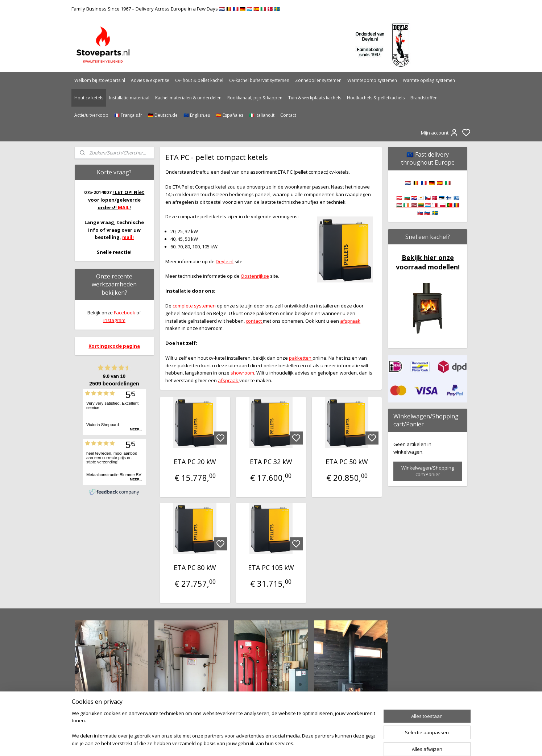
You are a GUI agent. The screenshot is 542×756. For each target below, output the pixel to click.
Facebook (125, 313)
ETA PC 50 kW (347, 462)
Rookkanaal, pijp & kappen (255, 98)
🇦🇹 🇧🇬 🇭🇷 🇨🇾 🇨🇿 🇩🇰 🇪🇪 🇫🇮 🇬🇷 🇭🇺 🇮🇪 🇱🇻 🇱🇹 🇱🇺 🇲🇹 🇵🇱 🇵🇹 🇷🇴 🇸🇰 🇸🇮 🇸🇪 (428, 205)
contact (254, 321)
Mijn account (440, 133)
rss (309, 743)
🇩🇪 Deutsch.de (163, 115)
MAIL (124, 207)
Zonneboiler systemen (318, 80)
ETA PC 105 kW (271, 567)
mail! (128, 237)
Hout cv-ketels (89, 98)
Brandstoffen (424, 98)
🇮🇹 (448, 183)
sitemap (294, 743)
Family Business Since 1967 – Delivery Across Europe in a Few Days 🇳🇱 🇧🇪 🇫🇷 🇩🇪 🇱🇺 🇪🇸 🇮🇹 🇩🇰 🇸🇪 (176, 9)
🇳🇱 (408, 183)
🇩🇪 (432, 183)
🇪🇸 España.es (230, 115)
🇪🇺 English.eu (197, 115)
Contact (288, 115)
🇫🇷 (424, 183)
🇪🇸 (440, 183)
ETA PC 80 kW (195, 567)
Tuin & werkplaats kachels (315, 98)
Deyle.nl (225, 261)
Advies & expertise (150, 80)
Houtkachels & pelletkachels (376, 98)
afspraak (350, 321)
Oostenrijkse (255, 276)
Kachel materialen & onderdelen (188, 98)
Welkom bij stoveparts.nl (100, 80)
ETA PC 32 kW (271, 462)
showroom (242, 373)
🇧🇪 (416, 183)
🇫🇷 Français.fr (128, 115)
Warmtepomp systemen (372, 80)
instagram (114, 320)
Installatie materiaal (129, 98)
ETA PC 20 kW (195, 462)
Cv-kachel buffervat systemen (259, 80)
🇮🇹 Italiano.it (262, 115)
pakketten (301, 358)
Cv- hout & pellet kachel (199, 80)
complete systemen (194, 306)
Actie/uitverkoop (91, 115)
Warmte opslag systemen (429, 80)
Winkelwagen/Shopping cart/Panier (428, 471)
